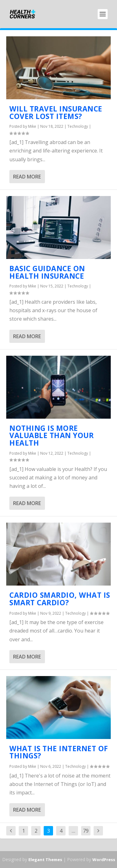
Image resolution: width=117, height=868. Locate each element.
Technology (78, 126)
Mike (32, 126)
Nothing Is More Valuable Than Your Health (51, 436)
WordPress (104, 860)
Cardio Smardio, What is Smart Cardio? (60, 599)
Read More (27, 177)
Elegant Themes (45, 860)
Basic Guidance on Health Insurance (47, 272)
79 (86, 831)
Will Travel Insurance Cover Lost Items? (56, 112)
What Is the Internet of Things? (59, 752)
